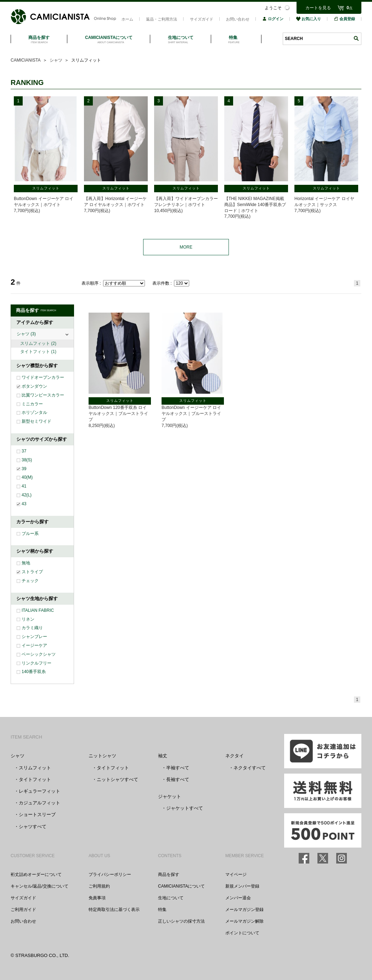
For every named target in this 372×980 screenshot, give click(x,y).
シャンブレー (34, 637)
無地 (26, 563)
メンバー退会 (238, 898)
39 (24, 469)
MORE (186, 247)
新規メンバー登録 (242, 886)
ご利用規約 (99, 886)
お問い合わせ (238, 19)
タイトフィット (38, 352)
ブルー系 (30, 534)
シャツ (26, 334)
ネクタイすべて (250, 768)
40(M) (27, 477)
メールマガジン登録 (244, 910)
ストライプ (32, 572)
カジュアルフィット (40, 803)
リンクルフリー (36, 663)
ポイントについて (242, 933)
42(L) (27, 495)
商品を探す (169, 874)
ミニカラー (32, 404)
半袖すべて (178, 768)
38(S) (27, 460)
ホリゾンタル (34, 412)
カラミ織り (32, 628)
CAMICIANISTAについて (181, 886)
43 (24, 504)
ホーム (127, 19)
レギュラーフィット (40, 791)
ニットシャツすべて (117, 779)
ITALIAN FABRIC (38, 610)
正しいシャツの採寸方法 (181, 921)
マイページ (236, 874)
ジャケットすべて (185, 808)
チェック (30, 581)
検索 (356, 38)
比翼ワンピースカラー (43, 395)
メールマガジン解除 (244, 921)
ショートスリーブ (37, 814)
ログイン (273, 19)
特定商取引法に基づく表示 (114, 910)
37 (24, 451)
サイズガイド (202, 19)
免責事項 (97, 898)
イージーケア (34, 645)
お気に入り (309, 19)
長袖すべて (178, 779)
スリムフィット (38, 343)
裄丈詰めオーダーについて (36, 874)
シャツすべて (33, 827)
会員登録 (344, 19)
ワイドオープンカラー (43, 377)
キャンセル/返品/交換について (40, 886)
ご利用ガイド (23, 910)
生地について (171, 898)
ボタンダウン (34, 386)
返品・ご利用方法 (162, 19)
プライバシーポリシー (110, 874)
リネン (28, 619)
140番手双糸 (34, 672)
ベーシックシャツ (39, 654)
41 (24, 486)
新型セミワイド (36, 421)
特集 (162, 910)
